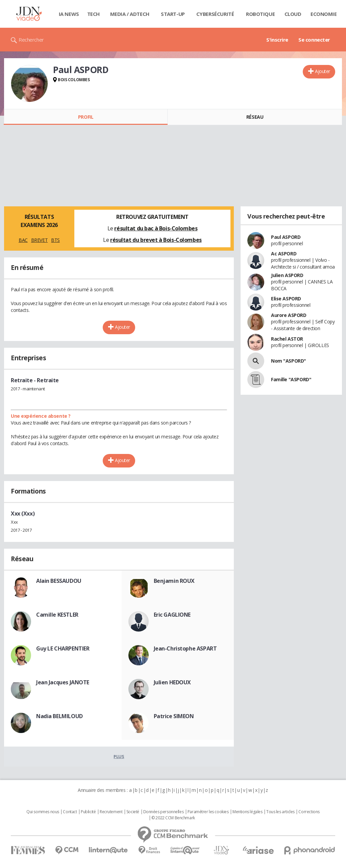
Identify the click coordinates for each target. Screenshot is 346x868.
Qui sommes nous (43, 812)
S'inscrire (277, 40)
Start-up (173, 14)
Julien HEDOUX (172, 682)
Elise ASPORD (286, 299)
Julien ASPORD (287, 275)
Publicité (88, 812)
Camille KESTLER (57, 615)
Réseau (255, 117)
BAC (23, 240)
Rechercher (31, 40)
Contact (70, 812)
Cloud (293, 14)
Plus (119, 756)
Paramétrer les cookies (208, 812)
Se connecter (314, 40)
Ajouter (323, 71)
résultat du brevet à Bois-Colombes (156, 240)
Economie (324, 14)
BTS (55, 240)
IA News (69, 14)
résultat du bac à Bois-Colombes (156, 228)
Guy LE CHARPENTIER (63, 648)
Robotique (260, 14)
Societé (133, 812)
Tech (93, 14)
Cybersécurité (215, 14)
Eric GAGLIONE (172, 615)
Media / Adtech (130, 14)
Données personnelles (164, 812)
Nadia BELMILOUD (59, 716)
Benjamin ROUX (174, 581)
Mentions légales (247, 812)
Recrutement (111, 812)
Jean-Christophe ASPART (185, 648)
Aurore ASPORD (289, 315)
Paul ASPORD (286, 237)
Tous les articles (280, 812)
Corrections (309, 812)
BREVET (39, 240)
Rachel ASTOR (287, 339)
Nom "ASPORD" (289, 361)
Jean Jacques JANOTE (63, 682)
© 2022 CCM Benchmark (173, 818)
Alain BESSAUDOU (59, 581)
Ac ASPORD (284, 254)
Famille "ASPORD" (291, 379)
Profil (86, 117)
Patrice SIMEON (174, 716)
